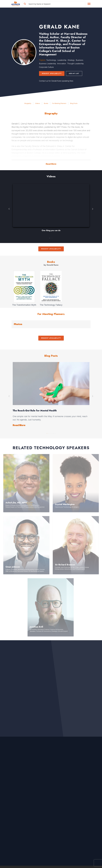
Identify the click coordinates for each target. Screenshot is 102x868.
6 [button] (55, 433)
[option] (51, 209)
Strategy (71, 60)
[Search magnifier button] (25, 4)
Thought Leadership (75, 64)
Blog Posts (74, 103)
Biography (28, 103)
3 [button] (53, 237)
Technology (51, 60)
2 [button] (51, 237)
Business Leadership (48, 64)
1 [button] (49, 237)
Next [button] (93, 209)
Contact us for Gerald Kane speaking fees (56, 81)
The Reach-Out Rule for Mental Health (35, 411)
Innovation (62, 64)
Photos (18, 324)
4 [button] (52, 433)
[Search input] (56, 4)
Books (46, 103)
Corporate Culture (46, 67)
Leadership (62, 60)
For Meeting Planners (59, 103)
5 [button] (53, 433)
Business (80, 60)
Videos (38, 103)
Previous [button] (9, 209)
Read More (51, 164)
